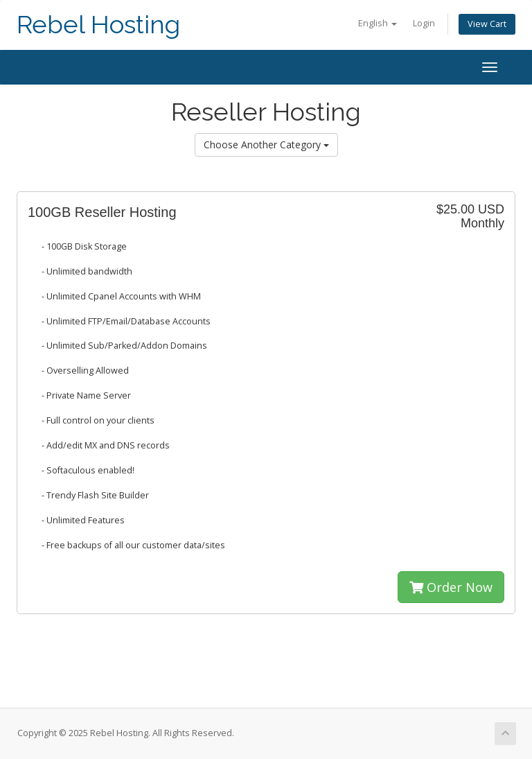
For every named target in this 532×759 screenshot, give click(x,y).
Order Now (451, 587)
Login (424, 23)
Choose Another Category (266, 145)
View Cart (487, 24)
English (378, 23)
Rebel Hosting (98, 25)
